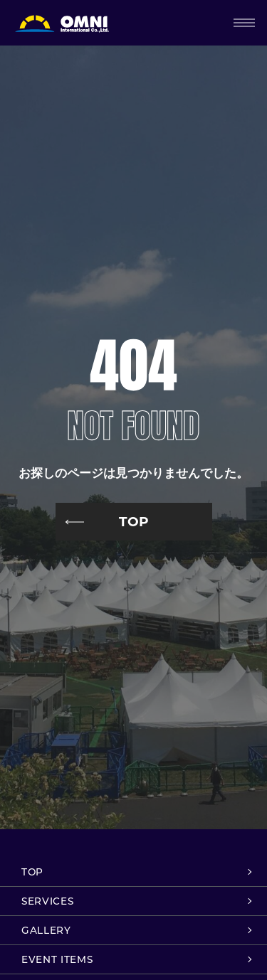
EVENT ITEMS (57, 959)
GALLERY (46, 930)
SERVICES (47, 901)
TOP (134, 522)
